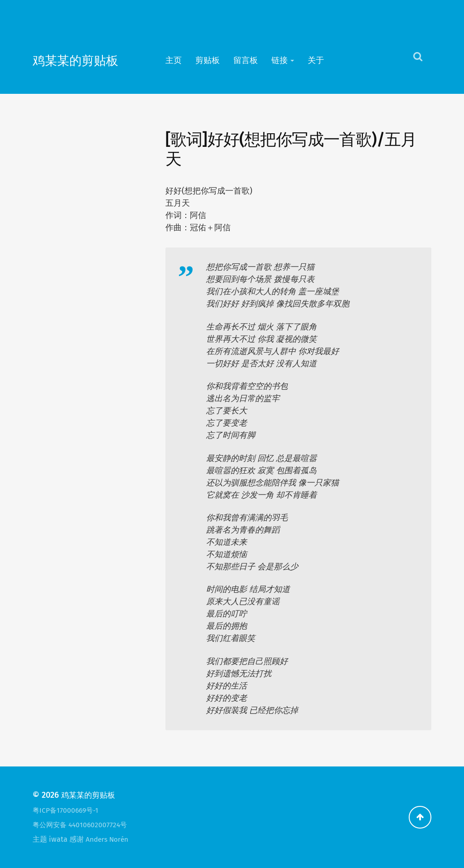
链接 (280, 60)
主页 (174, 60)
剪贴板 (208, 60)
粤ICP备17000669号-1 (67, 810)
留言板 (246, 60)
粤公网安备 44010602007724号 (82, 825)
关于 (316, 60)
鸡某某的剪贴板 (83, 60)
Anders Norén (108, 839)
